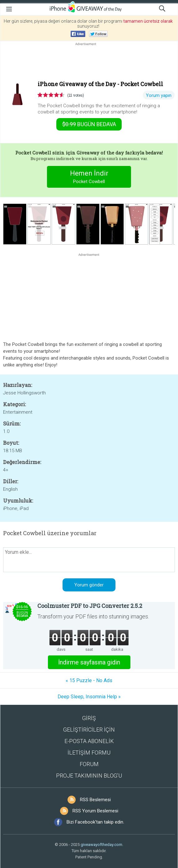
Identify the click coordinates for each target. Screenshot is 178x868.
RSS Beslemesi (95, 800)
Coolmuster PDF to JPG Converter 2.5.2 (90, 606)
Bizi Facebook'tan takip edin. (95, 822)
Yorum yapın (159, 95)
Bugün (89, 124)
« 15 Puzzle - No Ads (89, 680)
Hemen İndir (89, 178)
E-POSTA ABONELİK (89, 741)
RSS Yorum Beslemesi (95, 811)
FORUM (89, 764)
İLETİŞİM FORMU (89, 753)
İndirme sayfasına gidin (89, 662)
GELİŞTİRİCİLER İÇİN (89, 730)
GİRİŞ (89, 718)
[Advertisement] (89, 62)
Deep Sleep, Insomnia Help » (89, 697)
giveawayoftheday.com (101, 845)
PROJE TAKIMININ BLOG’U (89, 776)
